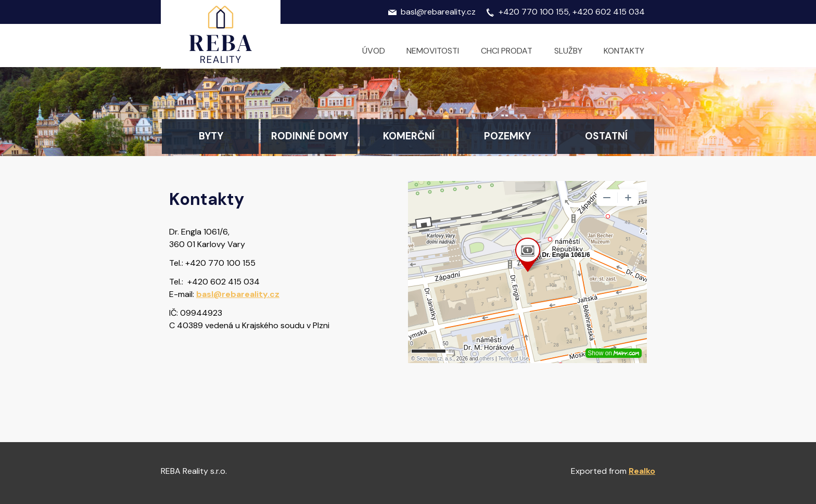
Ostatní (606, 136)
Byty (211, 136)
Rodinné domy (310, 136)
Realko (642, 471)
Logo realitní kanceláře (221, 34)
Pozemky (507, 136)
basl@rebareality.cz (238, 294)
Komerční (409, 136)
